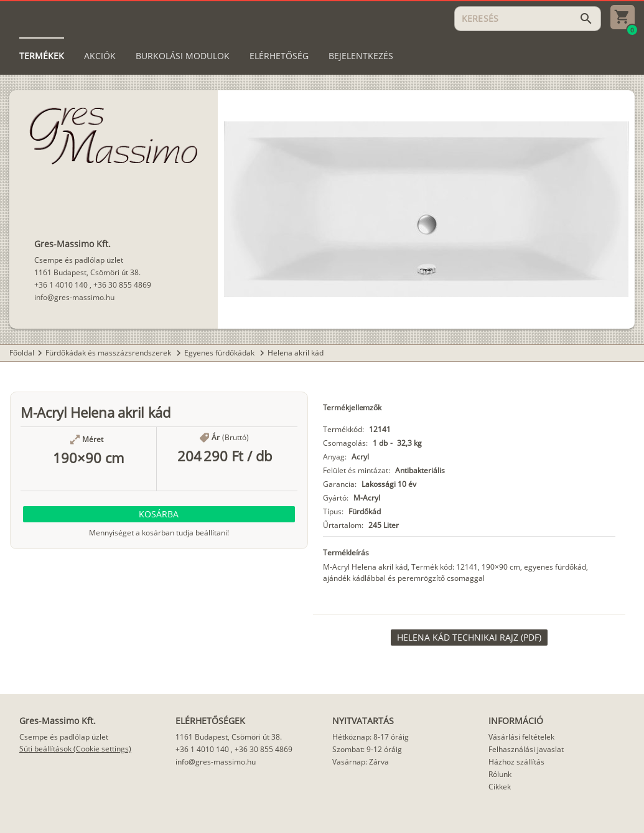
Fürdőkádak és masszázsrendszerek (109, 353)
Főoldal (22, 353)
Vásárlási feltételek (521, 737)
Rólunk (500, 774)
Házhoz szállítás (516, 762)
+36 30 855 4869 (122, 285)
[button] (159, 514)
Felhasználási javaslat (526, 749)
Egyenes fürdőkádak (220, 353)
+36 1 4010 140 (61, 285)
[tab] (42, 56)
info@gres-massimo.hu (74, 297)
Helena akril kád (296, 353)
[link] (469, 638)
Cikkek (500, 787)
